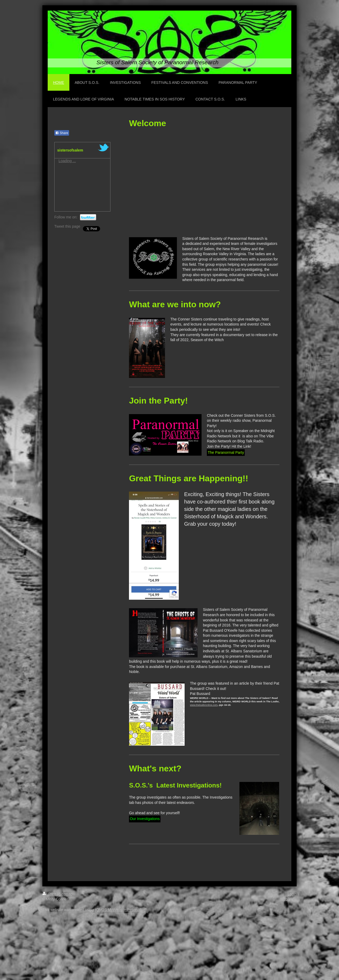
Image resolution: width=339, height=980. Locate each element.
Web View (288, 899)
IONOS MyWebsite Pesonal (118, 910)
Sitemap (66, 894)
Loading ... (67, 161)
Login (292, 894)
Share (62, 133)
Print (50, 894)
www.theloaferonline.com (204, 705)
